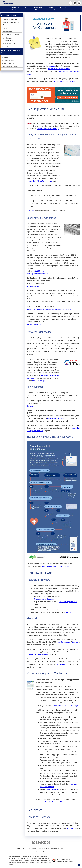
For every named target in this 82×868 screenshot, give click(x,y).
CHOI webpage (62, 664)
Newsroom (75, 8)
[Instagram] (34, 842)
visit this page (58, 81)
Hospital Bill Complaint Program (59, 418)
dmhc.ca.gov (31, 406)
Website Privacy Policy (30, 851)
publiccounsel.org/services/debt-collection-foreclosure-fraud (49, 309)
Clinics (27, 8)
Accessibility (41, 851)
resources (52, 66)
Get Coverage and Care (68, 602)
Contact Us (64, 8)
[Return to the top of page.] (79, 865)
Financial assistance (8, 31)
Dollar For (30, 210)
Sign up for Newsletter (8, 44)
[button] (75, 3)
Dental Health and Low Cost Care (10, 66)
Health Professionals (51, 9)
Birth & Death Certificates (16, 9)
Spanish (75, 642)
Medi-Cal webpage (64, 642)
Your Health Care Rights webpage (57, 802)
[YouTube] (45, 842)
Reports (5, 28)
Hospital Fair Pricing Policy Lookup (40, 181)
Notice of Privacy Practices (56, 848)
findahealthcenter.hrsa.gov (44, 599)
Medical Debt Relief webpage (48, 129)
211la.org (69, 613)
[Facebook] (37, 842)
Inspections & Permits (38, 9)
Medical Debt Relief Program (10, 35)
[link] (71, 3)
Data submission (7, 38)
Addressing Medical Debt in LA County (11, 24)
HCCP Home (5, 57)
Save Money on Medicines (8, 63)
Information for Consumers (10, 19)
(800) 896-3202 (39, 271)
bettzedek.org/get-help (35, 286)
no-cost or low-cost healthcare (59, 69)
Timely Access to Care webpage (66, 706)
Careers (24, 848)
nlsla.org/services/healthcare (37, 274)
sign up (70, 828)
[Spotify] (48, 842)
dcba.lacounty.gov (39, 381)
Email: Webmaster (43, 848)
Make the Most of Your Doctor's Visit (10, 69)
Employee (56, 851)
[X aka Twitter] (41, 842)
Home (5, 8)
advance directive (53, 789)
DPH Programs (32, 848)
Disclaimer (48, 851)
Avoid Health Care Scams (8, 60)
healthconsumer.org (34, 324)
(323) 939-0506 (39, 284)
